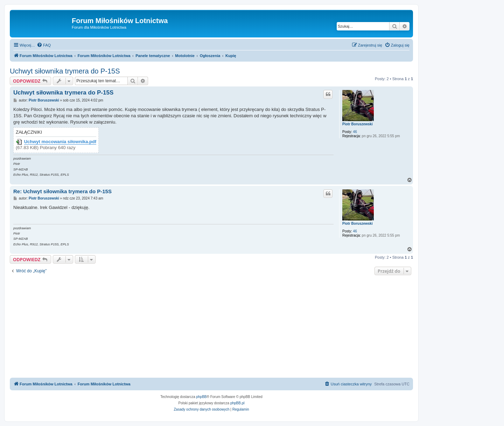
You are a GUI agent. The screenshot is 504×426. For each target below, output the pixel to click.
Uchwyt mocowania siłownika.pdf (60, 142)
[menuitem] (44, 45)
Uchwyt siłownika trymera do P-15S (65, 71)
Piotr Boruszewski (358, 124)
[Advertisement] (211, 327)
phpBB (202, 397)
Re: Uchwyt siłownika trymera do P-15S (62, 191)
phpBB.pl (237, 403)
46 (355, 132)
